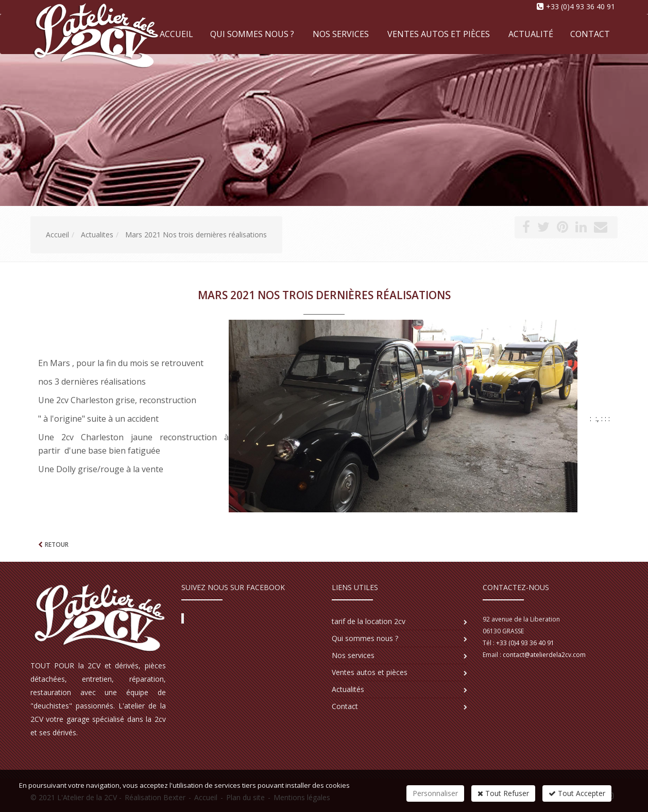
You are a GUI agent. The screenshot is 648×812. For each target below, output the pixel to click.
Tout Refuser (503, 793)
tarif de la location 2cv (369, 621)
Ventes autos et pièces (439, 34)
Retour (57, 545)
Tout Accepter (577, 793)
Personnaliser (435, 793)
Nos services (341, 34)
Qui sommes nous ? (252, 34)
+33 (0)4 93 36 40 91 (581, 6)
